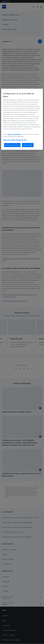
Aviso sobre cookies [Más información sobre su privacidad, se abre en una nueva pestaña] (9, 140)
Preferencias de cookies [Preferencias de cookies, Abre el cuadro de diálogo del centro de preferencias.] (12, 145)
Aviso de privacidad (14, 134)
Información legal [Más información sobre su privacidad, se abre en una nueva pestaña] (21, 140)
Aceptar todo (28, 145)
